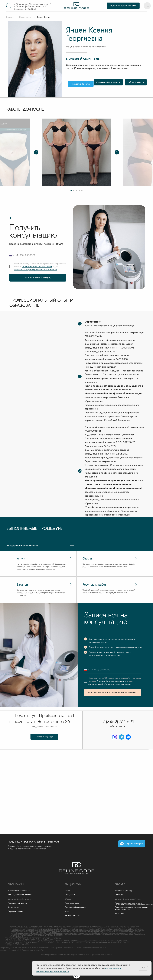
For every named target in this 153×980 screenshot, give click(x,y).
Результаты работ (72, 903)
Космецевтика (14, 907)
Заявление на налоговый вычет (128, 899)
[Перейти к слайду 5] (82, 190)
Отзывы (68, 899)
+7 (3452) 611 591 (117, 722)
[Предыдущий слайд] (36, 152)
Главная (10, 17)
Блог (67, 911)
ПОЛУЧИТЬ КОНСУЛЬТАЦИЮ (38, 278)
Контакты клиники (72, 916)
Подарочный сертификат (75, 907)
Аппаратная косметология (19, 890)
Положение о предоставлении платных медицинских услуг (132, 908)
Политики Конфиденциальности (37, 266)
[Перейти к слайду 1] (71, 190)
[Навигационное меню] (147, 6)
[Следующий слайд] (117, 152)
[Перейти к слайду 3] (76, 190)
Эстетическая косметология (19, 899)
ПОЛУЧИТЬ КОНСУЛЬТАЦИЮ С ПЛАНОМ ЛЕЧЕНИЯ (112, 692)
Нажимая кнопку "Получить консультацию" (34, 263)
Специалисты (25, 17)
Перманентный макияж (17, 903)
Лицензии (119, 895)
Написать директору (123, 890)
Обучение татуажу (15, 911)
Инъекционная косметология (20, 895)
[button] (123, 6)
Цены (67, 890)
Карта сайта (120, 913)
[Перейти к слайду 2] (74, 190)
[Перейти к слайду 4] (79, 190)
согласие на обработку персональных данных (35, 269)
